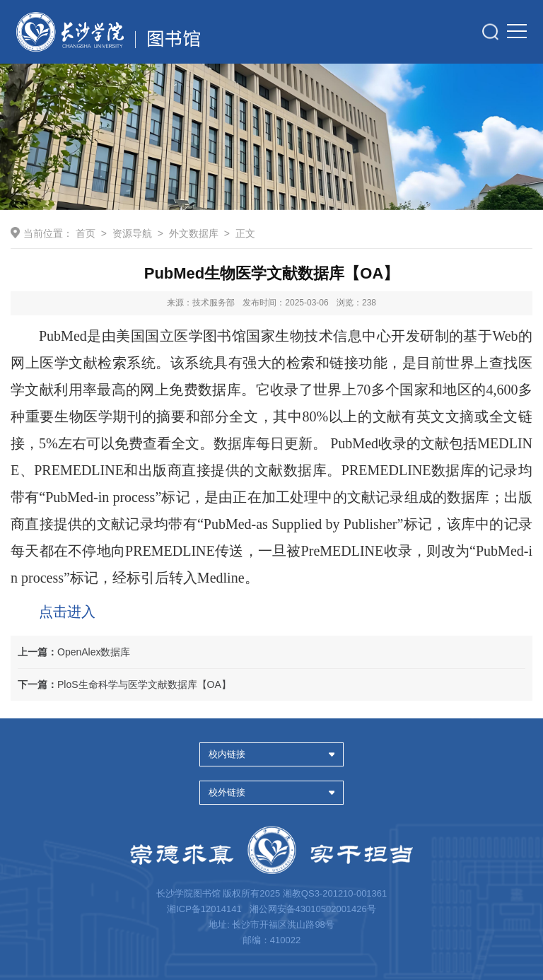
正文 (245, 233)
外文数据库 (194, 233)
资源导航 (132, 233)
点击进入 (67, 612)
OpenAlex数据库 (74, 652)
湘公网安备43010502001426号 (313, 909)
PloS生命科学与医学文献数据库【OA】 (124, 684)
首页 (86, 233)
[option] (271, 137)
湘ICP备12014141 (205, 909)
